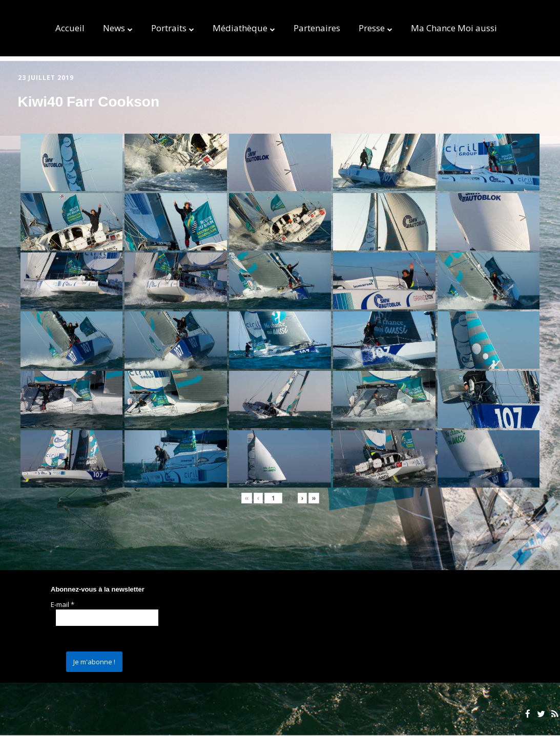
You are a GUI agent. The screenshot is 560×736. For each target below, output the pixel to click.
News (114, 28)
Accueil (70, 28)
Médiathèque (240, 28)
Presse (372, 28)
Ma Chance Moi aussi (454, 28)
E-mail (63, 604)
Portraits (169, 28)
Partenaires (317, 28)
